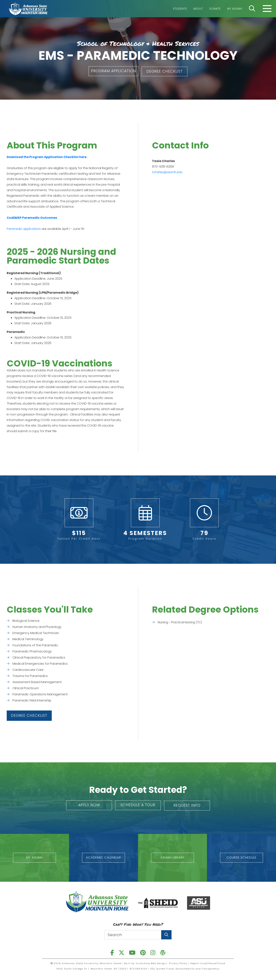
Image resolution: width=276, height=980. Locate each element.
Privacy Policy (178, 963)
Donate (215, 9)
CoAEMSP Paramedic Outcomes (33, 217)
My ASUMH (235, 9)
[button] (112, 71)
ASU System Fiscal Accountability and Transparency (186, 968)
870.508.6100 (137, 968)
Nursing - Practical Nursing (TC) (181, 622)
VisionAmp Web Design (150, 963)
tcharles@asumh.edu (168, 172)
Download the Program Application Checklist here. (48, 157)
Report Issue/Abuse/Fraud (209, 963)
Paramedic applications (25, 228)
